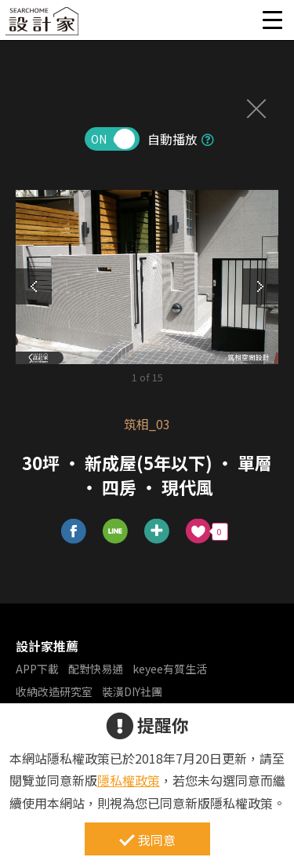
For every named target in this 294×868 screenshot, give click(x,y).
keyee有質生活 (170, 669)
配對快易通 (96, 669)
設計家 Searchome (43, 26)
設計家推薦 (47, 646)
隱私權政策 (129, 780)
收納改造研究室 (54, 691)
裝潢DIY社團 (132, 691)
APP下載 (37, 669)
